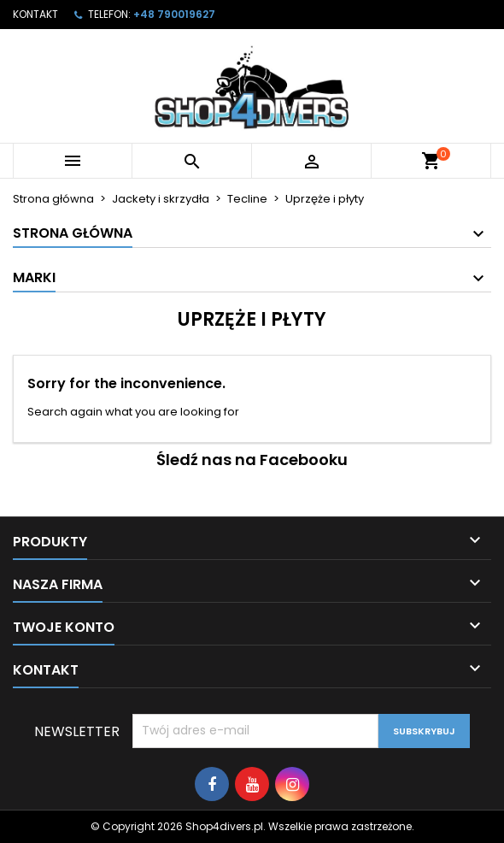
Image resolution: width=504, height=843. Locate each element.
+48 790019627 (174, 14)
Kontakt (35, 14)
